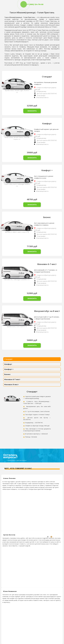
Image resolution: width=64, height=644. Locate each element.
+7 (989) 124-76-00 (32, 4)
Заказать (32, 111)
